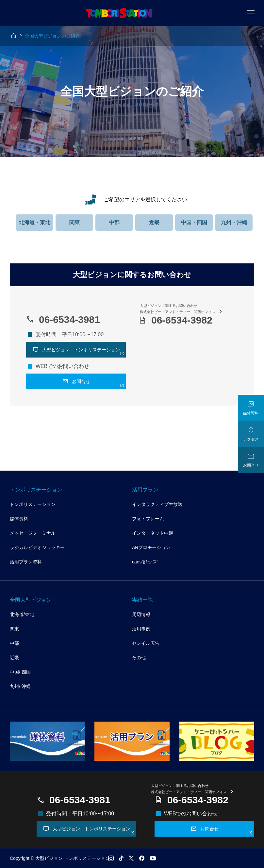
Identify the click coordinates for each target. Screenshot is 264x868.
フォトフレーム (148, 519)
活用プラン (145, 490)
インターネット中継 (153, 533)
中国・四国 (194, 222)
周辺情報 (141, 614)
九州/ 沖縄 (20, 686)
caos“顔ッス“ (145, 562)
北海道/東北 (22, 614)
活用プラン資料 (26, 562)
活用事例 (141, 629)
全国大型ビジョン (31, 600)
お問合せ (222, 830)
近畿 (154, 222)
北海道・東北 (35, 222)
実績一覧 (142, 600)
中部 (114, 222)
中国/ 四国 (20, 672)
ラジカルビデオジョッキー (37, 547)
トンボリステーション (36, 490)
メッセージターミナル (33, 533)
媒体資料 (19, 519)
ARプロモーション (151, 547)
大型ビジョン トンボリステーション (89, 830)
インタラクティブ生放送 (157, 504)
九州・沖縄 (234, 222)
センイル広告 (146, 643)
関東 (74, 222)
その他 (139, 658)
